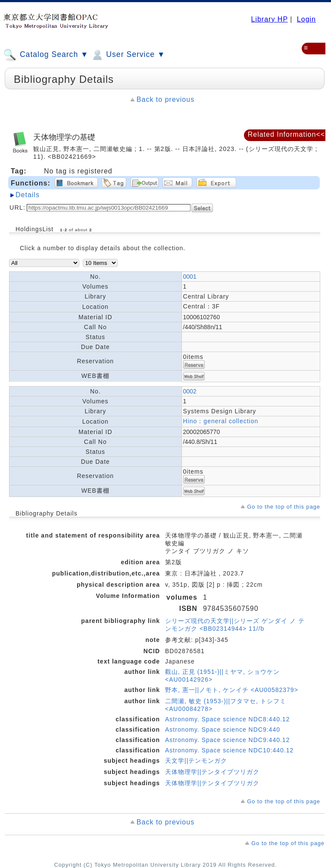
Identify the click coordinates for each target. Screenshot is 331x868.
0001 (190, 277)
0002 (190, 391)
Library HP (269, 19)
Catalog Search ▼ (46, 55)
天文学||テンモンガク (196, 761)
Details (28, 195)
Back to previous (165, 99)
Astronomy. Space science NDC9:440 (223, 730)
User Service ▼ (128, 55)
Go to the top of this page (284, 507)
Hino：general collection (221, 421)
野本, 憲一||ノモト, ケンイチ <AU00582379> (232, 690)
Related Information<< (286, 134)
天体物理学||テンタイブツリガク (212, 772)
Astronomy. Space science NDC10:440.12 (229, 750)
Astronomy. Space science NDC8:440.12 (227, 719)
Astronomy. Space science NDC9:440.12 (227, 740)
